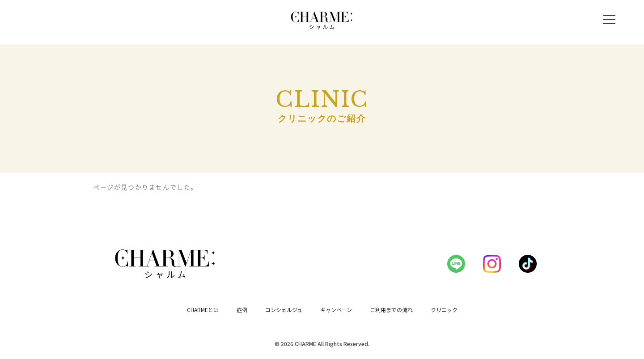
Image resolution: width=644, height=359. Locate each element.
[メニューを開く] (609, 20)
